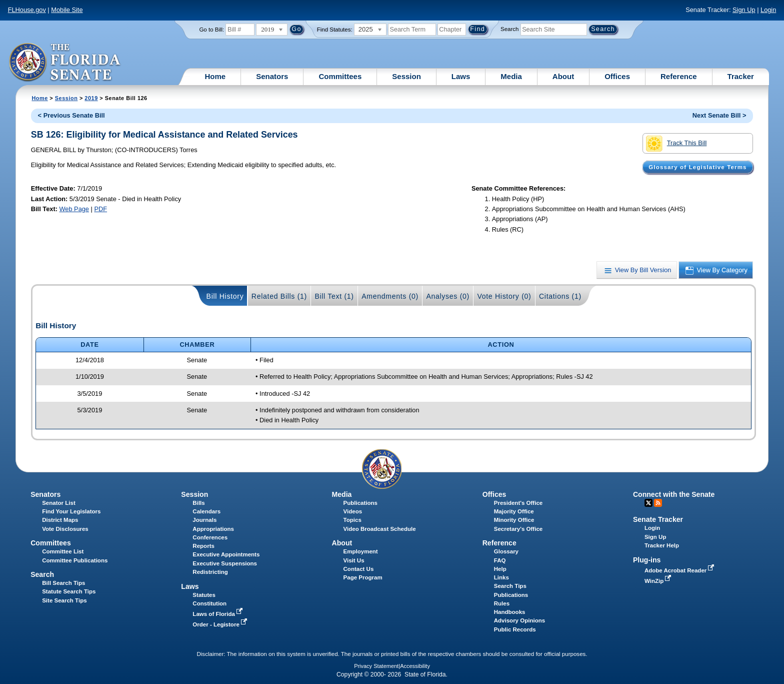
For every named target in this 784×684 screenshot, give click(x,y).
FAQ (500, 560)
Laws (461, 76)
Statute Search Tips (69, 591)
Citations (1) (560, 296)
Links (501, 577)
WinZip (659, 581)
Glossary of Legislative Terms (697, 167)
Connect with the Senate (674, 494)
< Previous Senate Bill (71, 115)
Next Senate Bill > (719, 115)
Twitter (648, 503)
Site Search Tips (64, 600)
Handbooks (510, 612)
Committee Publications (75, 560)
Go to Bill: (211, 30)
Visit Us (354, 560)
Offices (617, 76)
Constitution (209, 603)
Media (511, 76)
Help (500, 569)
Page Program (363, 577)
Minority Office (514, 520)
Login (768, 10)
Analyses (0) (448, 296)
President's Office (518, 503)
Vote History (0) (504, 296)
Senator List (59, 503)
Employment (361, 551)
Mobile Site (67, 10)
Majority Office (514, 511)
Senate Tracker (658, 519)
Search (509, 29)
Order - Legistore (221, 624)
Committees (340, 76)
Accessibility (415, 666)
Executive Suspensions (225, 563)
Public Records (515, 629)
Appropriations (213, 529)
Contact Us (359, 569)
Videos (353, 511)
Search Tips (510, 586)
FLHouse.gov (27, 10)
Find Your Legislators (71, 511)
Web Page (74, 209)
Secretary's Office (518, 529)
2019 (91, 98)
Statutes (204, 595)
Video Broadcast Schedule (380, 529)
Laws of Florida (218, 614)
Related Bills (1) (279, 296)
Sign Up (744, 10)
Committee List (63, 551)
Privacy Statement (376, 666)
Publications (360, 503)
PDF (100, 209)
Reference (679, 76)
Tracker (741, 76)
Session (406, 76)
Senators (272, 76)
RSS (658, 503)
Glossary (506, 551)
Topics (352, 520)
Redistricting (210, 572)
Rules (502, 603)
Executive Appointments (226, 554)
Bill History (225, 296)
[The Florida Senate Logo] (65, 63)
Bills (198, 503)
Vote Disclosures (65, 529)
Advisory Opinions (519, 620)
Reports (203, 546)
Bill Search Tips (63, 583)
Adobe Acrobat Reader (680, 570)
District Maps (60, 520)
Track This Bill (676, 144)
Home (215, 76)
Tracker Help (662, 545)
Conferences (210, 537)
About (563, 76)
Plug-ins (647, 560)
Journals (204, 520)
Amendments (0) (390, 296)
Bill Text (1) (334, 296)
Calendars (206, 511)
